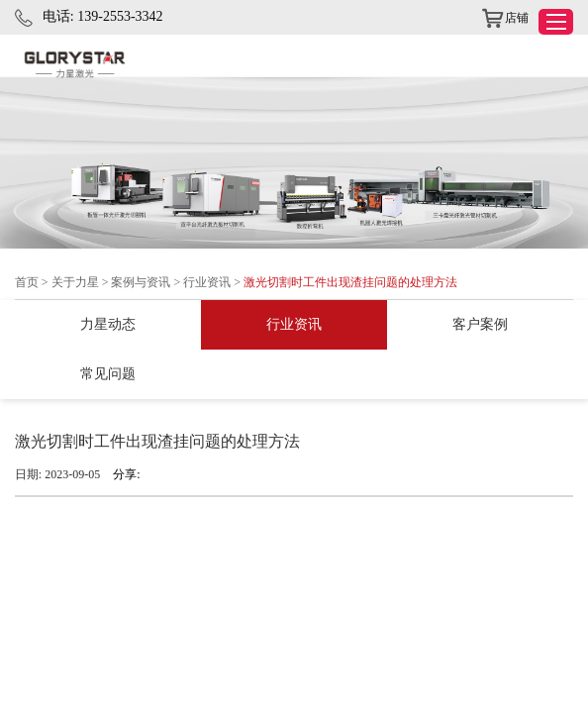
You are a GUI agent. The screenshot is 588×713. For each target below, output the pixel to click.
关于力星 (75, 282)
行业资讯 (207, 282)
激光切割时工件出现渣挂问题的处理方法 (350, 282)
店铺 (505, 19)
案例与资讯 (141, 282)
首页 (27, 282)
